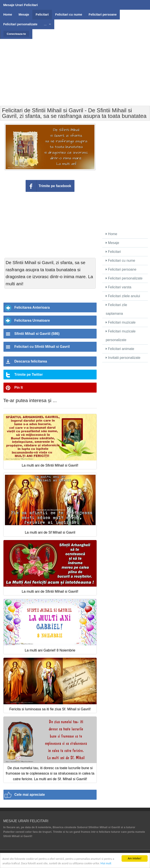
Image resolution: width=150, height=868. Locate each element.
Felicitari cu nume (120, 261)
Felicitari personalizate (124, 278)
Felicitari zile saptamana (116, 309)
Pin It (19, 387)
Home (111, 234)
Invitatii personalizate (123, 358)
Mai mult (106, 864)
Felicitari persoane (121, 269)
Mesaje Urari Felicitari (21, 5)
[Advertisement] (76, 69)
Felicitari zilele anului (123, 296)
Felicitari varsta (119, 287)
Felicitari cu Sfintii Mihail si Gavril (42, 347)
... (45, 24)
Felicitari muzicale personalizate (121, 336)
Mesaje (112, 243)
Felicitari (113, 252)
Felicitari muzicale (121, 322)
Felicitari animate (120, 349)
